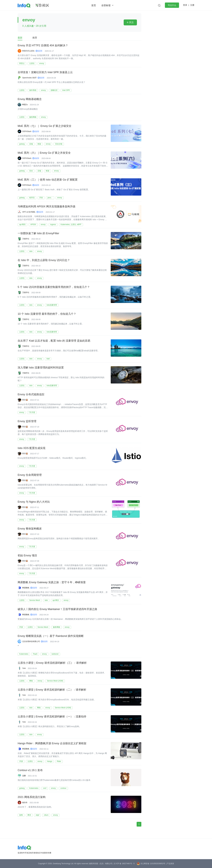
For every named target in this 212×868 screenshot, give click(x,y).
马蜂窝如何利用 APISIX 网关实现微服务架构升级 (47, 207)
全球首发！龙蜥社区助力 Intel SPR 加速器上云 (45, 72)
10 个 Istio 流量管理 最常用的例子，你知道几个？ (47, 314)
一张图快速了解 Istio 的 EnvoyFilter (38, 233)
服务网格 (33, 117)
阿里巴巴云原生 (28, 51)
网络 (31, 681)
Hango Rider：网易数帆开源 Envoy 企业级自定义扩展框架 (52, 744)
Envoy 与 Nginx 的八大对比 (34, 502)
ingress (53, 224)
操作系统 (33, 90)
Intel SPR (66, 90)
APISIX (33, 224)
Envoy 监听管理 (27, 421)
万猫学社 (26, 239)
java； (50, 198)
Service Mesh (35, 600)
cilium (46, 815)
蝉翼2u (25, 105)
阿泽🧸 (25, 400)
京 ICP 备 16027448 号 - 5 (124, 864)
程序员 (32, 198)
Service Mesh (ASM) (55, 681)
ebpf (37, 815)
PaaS (35, 654)
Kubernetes (24, 654)
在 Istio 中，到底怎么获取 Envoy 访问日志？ (44, 260)
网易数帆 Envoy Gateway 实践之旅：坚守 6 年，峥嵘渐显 (52, 582)
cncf (45, 788)
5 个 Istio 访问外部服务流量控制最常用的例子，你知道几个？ (54, 287)
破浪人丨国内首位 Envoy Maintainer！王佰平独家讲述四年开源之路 (57, 609)
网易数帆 (26, 588)
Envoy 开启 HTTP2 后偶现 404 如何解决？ (43, 46)
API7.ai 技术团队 (29, 212)
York (24, 668)
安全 (31, 171)
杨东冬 (25, 803)
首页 (94, 5)
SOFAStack (27, 131)
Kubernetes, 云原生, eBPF (71, 224)
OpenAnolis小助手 (29, 78)
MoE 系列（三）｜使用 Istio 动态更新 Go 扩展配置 (48, 180)
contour (63, 788)
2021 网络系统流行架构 (32, 797)
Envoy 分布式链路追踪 (31, 395)
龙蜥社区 (54, 90)
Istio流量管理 (52, 305)
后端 (31, 144)
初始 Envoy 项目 (27, 556)
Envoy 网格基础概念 (30, 99)
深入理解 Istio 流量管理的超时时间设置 (41, 368)
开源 (21, 627)
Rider (59, 761)
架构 (21, 815)
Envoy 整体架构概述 (30, 529)
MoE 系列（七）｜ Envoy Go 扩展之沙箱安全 (45, 126)
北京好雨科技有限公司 (31, 641)
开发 (41, 198)
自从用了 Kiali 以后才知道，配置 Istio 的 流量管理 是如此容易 (54, 341)
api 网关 (22, 224)
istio (31, 251)
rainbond (55, 654)
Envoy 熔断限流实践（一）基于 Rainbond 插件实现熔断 (51, 636)
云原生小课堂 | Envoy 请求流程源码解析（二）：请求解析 (52, 690)
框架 (39, 144)
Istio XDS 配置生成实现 (32, 448)
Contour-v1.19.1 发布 (30, 770)
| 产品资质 (170, 864)
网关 (29, 815)
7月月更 (32, 412)
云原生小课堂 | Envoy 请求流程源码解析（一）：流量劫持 (52, 717)
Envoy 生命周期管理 (30, 475)
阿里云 (22, 63)
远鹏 (24, 776)
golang (22, 144)
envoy (42, 63)
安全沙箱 (59, 144)
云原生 (32, 63)
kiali (48, 359)
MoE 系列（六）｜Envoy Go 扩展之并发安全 (44, 153)
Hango (50, 761)
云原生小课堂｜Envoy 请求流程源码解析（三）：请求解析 (52, 663)
